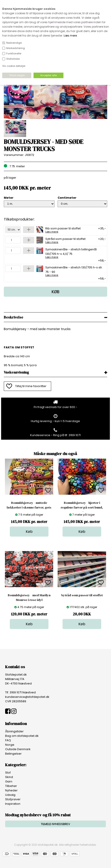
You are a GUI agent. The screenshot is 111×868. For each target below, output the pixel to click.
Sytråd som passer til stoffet (65, 240)
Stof (8, 773)
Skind (9, 777)
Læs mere (70, 36)
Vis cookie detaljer (14, 66)
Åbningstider (14, 731)
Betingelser (13, 754)
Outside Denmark (18, 749)
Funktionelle (14, 53)
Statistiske (13, 59)
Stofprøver (13, 799)
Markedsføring (16, 48)
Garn (9, 781)
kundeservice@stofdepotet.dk (27, 697)
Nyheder (11, 790)
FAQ (8, 740)
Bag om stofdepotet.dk (22, 736)
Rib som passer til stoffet (63, 230)
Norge (10, 745)
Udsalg (10, 795)
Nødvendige (14, 43)
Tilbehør (11, 786)
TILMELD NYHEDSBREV (55, 824)
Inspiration (13, 804)
